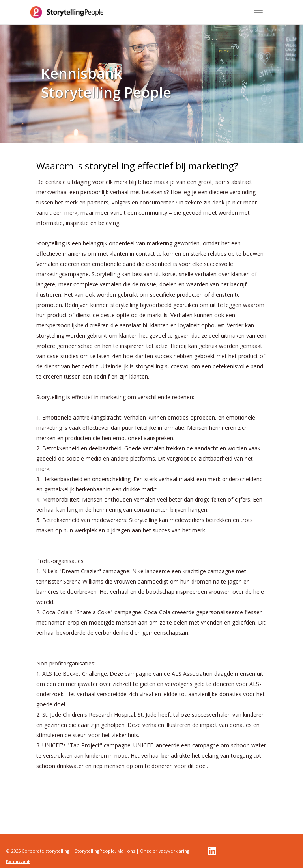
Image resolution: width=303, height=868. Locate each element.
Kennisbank (18, 861)
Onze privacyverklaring (165, 851)
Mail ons (126, 851)
